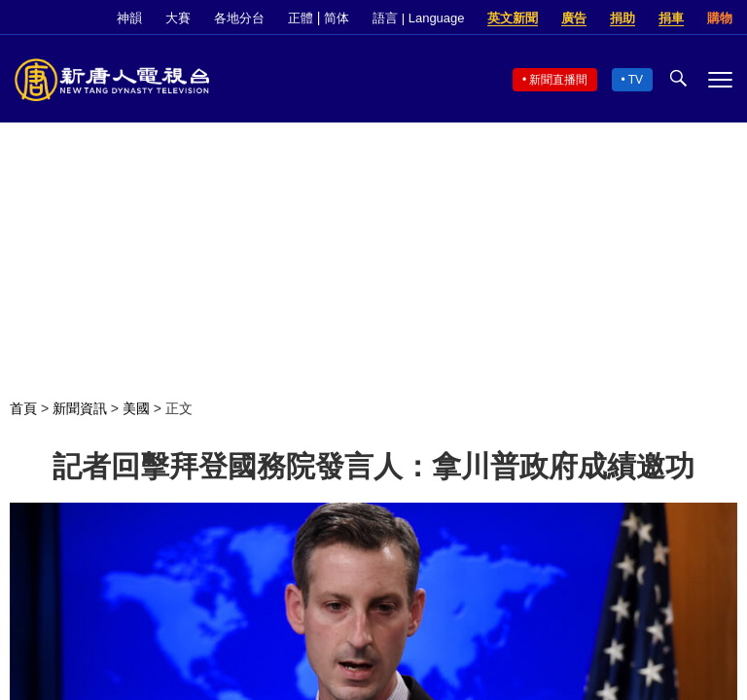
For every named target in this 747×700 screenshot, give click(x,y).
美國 (136, 408)
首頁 (23, 408)
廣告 (574, 18)
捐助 (622, 18)
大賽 (178, 18)
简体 (337, 18)
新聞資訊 (80, 408)
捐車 (671, 18)
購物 (720, 18)
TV (636, 80)
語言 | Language (418, 18)
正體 (301, 18)
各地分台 (239, 18)
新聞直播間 (558, 80)
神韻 (129, 18)
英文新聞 (513, 18)
